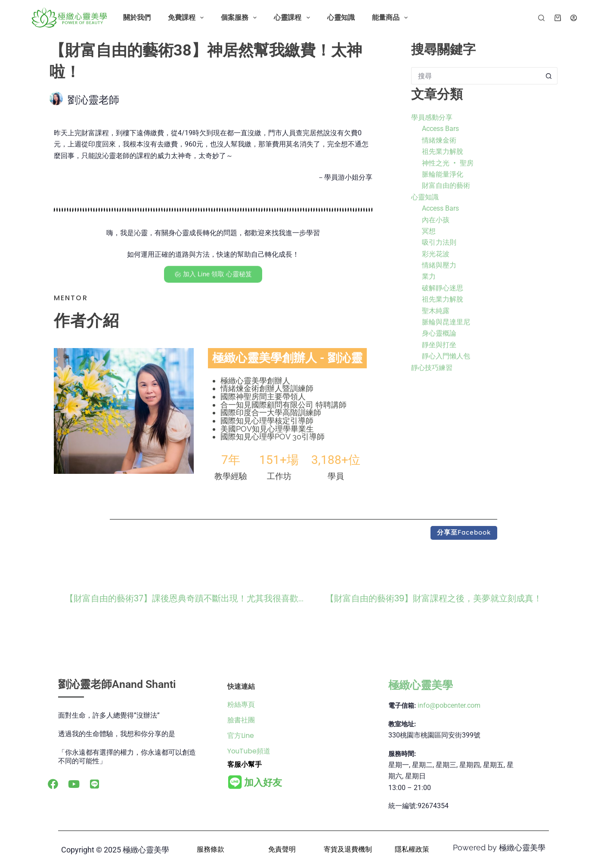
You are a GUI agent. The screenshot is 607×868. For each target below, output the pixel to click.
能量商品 (392, 18)
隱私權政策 (412, 849)
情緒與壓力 (439, 265)
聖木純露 (436, 311)
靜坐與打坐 (439, 345)
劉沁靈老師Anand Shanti (117, 684)
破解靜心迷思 (443, 288)
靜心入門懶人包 (446, 356)
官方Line (241, 736)
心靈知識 (341, 17)
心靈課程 (293, 18)
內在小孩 (436, 220)
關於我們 (137, 17)
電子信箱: (402, 706)
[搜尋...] (476, 76)
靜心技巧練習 (432, 368)
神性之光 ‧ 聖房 (448, 163)
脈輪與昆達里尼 (446, 322)
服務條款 (211, 849)
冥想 (429, 231)
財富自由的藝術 (446, 185)
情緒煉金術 (439, 140)
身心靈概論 (439, 333)
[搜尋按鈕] (549, 76)
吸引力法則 (439, 242)
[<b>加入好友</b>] (235, 782)
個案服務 (240, 18)
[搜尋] (541, 18)
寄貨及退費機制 (348, 849)
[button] (464, 533)
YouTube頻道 (249, 751)
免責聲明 (282, 849)
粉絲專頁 (241, 705)
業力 (429, 276)
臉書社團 (241, 720)
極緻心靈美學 (421, 685)
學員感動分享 (432, 117)
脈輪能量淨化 (443, 174)
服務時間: (402, 754)
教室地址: (402, 724)
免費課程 (187, 18)
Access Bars (440, 129)
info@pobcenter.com (449, 705)
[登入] (574, 18)
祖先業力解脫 (443, 151)
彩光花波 (436, 254)
